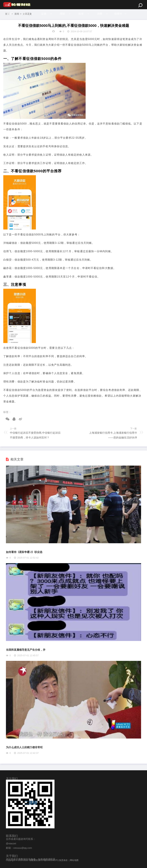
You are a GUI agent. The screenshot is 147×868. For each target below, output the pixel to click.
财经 (25, 14)
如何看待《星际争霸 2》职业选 (24, 552)
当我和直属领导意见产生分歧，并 (26, 650)
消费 (101, 14)
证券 (44, 14)
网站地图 (74, 860)
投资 (82, 14)
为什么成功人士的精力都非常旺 (24, 747)
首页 (10, 14)
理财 (63, 14)
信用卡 (120, 14)
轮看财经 (34, 860)
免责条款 (63, 860)
